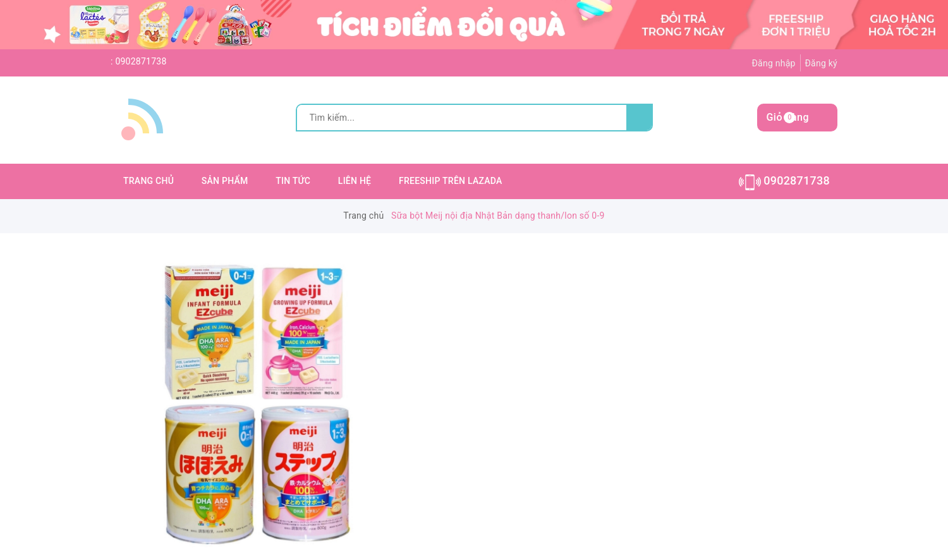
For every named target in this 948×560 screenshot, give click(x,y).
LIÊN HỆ (355, 181)
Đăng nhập (773, 63)
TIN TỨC (293, 181)
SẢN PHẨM (225, 181)
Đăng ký (821, 63)
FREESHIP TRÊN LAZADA (451, 181)
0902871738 (141, 61)
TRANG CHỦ (149, 181)
